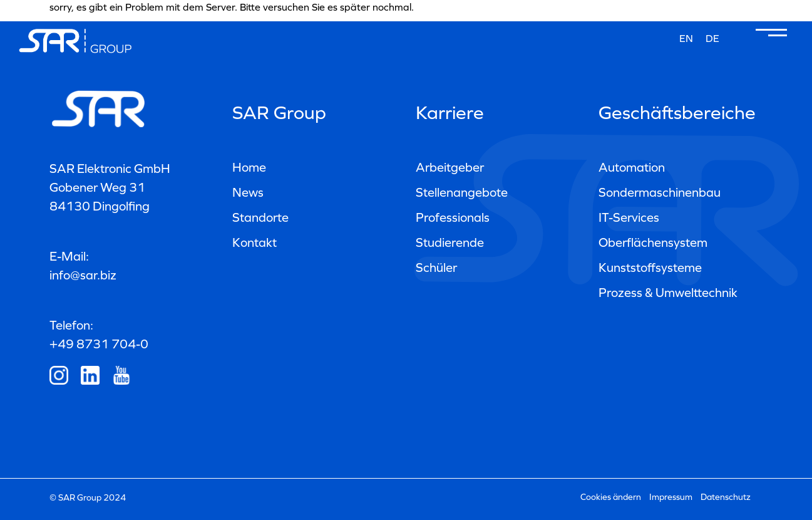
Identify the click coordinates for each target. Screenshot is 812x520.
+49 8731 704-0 (99, 344)
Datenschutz (726, 497)
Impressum (671, 497)
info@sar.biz (83, 275)
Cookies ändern (611, 497)
